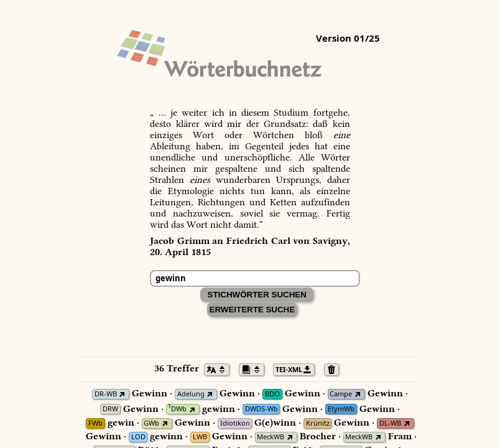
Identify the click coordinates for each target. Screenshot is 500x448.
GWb (151, 423)
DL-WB (390, 423)
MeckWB (271, 437)
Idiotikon (235, 423)
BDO (272, 394)
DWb (177, 409)
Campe (341, 394)
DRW (110, 409)
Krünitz (318, 423)
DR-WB (106, 394)
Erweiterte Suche (252, 310)
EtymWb (341, 409)
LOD (138, 437)
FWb (95, 423)
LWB (200, 437)
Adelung (191, 394)
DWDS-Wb (262, 409)
